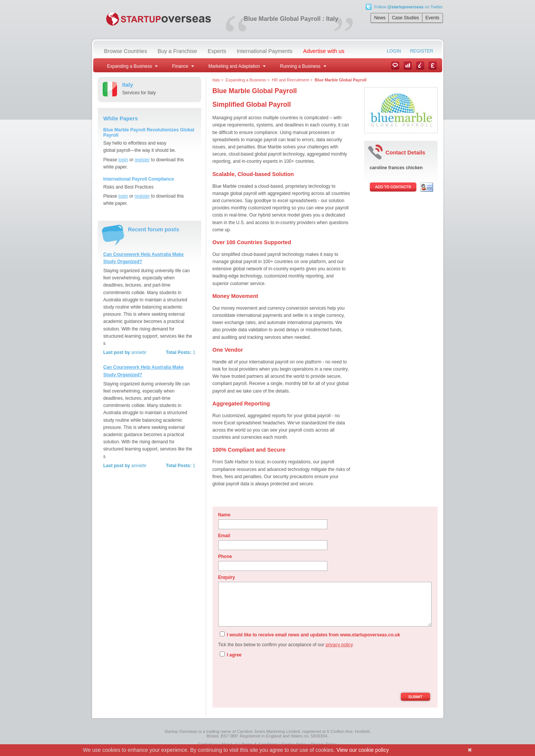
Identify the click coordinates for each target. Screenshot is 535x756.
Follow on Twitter (408, 7)
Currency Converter (433, 65)
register (142, 160)
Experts (217, 51)
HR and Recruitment (291, 80)
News (380, 18)
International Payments (265, 51)
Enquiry (227, 577)
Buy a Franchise (177, 51)
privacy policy (339, 645)
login (123, 160)
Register (422, 51)
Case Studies (405, 18)
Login (394, 51)
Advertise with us (324, 51)
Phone (225, 556)
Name (224, 515)
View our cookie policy (363, 750)
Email (224, 536)
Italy (216, 80)
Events (433, 18)
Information (420, 65)
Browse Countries (126, 51)
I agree (231, 655)
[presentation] (276, 676)
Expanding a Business (246, 80)
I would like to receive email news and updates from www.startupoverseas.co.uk (310, 634)
